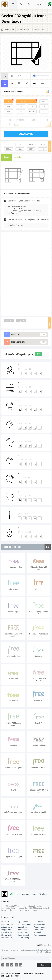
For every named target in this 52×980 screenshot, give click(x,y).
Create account (23, 935)
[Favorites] (30, 373)
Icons (6, 157)
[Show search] (21, 4)
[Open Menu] (29, 4)
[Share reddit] (7, 965)
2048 (43, 149)
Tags (34, 894)
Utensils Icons (7, 932)
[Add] (20, 373)
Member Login (7, 935)
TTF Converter (39, 922)
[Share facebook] (3, 965)
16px (8, 144)
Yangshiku (21, 321)
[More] (40, 373)
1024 (31, 149)
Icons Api (37, 932)
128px (43, 144)
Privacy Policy (7, 938)
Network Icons (23, 930)
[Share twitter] (12, 965)
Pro (35, 84)
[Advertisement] (26, 274)
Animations (19, 157)
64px (31, 144)
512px (20, 149)
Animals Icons (7, 927)
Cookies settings (24, 938)
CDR (32, 106)
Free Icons (25, 894)
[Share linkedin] (21, 965)
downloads (26, 134)
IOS (44, 111)
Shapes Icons (23, 932)
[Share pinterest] (16, 965)
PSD (44, 106)
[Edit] (25, 373)
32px (20, 144)
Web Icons (43, 894)
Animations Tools (24, 924)
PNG (44, 101)
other (22, 30)
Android (32, 111)
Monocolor (9, 30)
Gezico (9, 321)
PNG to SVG (6, 922)
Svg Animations (40, 924)
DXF (9, 111)
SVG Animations (26, 101)
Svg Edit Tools (23, 922)
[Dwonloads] (35, 373)
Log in (39, 5)
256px (9, 149)
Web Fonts (14, 894)
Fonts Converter (7, 924)
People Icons (6, 930)
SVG (9, 101)
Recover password (41, 935)
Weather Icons (39, 927)
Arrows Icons (22, 927)
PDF (9, 106)
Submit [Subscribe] (44, 965)
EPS (20, 106)
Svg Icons (5, 5)
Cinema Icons (39, 930)
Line (20, 111)
